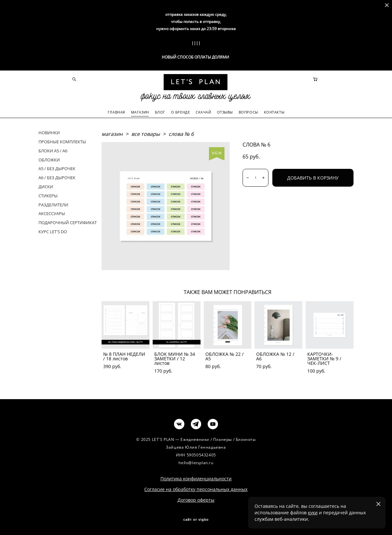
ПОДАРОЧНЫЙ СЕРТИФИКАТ (68, 222)
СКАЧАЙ (203, 112)
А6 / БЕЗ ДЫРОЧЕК (57, 177)
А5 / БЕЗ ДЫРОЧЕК (57, 168)
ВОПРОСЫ (248, 112)
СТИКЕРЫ (48, 195)
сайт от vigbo (196, 519)
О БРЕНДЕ (180, 112)
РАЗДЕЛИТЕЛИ (53, 204)
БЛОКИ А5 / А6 (53, 150)
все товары (146, 134)
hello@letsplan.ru (196, 462)
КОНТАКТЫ (274, 112)
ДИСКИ (46, 186)
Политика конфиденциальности (196, 478)
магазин (112, 134)
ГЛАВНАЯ (116, 112)
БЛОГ (160, 112)
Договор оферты (196, 500)
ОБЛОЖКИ (49, 159)
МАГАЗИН (140, 112)
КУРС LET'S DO (53, 231)
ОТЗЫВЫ (225, 112)
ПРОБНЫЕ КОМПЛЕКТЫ (62, 141)
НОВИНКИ (49, 132)
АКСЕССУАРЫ (52, 213)
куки (313, 513)
